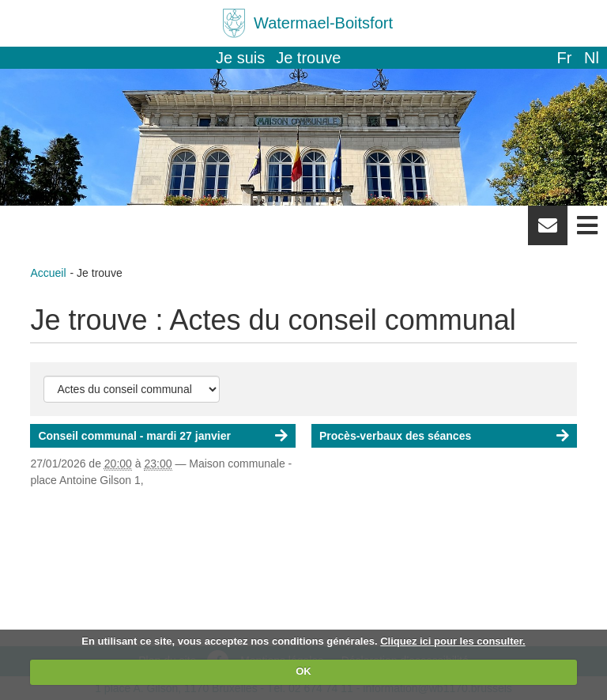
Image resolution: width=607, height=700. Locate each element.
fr (564, 58)
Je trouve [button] (308, 58)
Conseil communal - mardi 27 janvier (134, 436)
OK (303, 671)
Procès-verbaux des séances (395, 436)
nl (592, 58)
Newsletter (548, 231)
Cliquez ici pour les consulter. (453, 641)
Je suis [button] (240, 58)
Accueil (48, 273)
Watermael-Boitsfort (323, 23)
